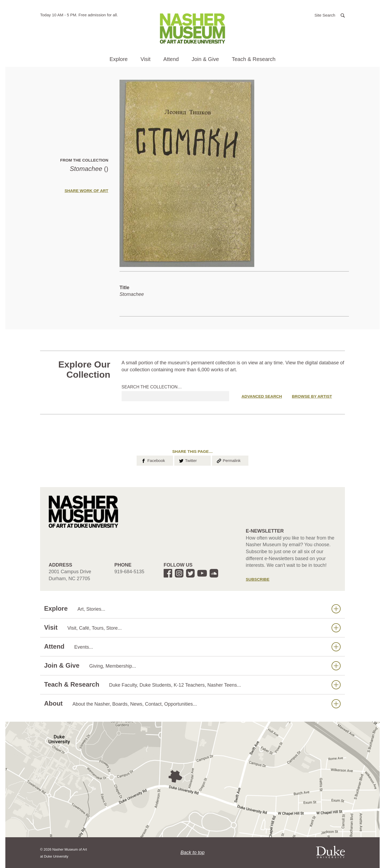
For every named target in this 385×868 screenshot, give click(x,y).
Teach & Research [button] (254, 59)
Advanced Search (262, 396)
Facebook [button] (153, 460)
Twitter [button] (188, 460)
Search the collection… (152, 387)
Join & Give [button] (205, 59)
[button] (330, 15)
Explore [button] (119, 59)
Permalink (228, 460)
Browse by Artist (312, 396)
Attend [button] (171, 59)
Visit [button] (145, 59)
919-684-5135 (129, 572)
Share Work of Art (86, 191)
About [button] (192, 704)
